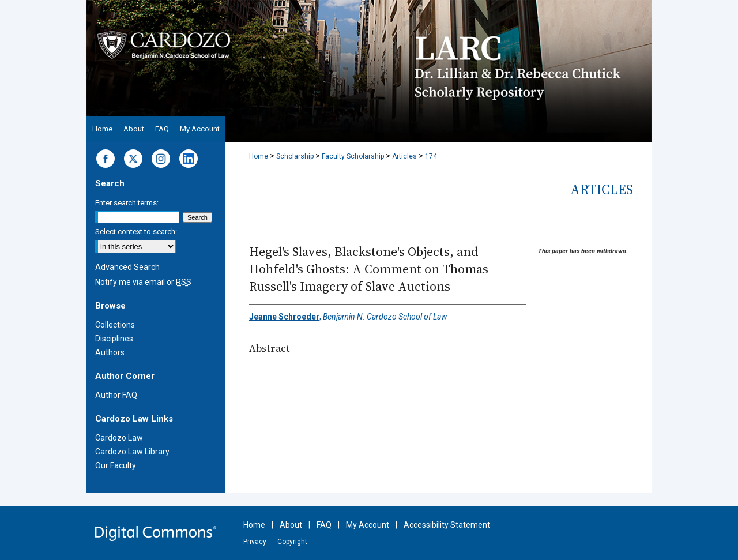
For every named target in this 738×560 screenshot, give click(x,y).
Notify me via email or (143, 282)
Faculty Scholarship (353, 156)
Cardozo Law (119, 438)
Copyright (292, 542)
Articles (404, 156)
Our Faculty (116, 465)
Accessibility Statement (447, 525)
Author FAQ (116, 395)
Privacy (255, 542)
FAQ (324, 525)
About (291, 525)
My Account (368, 525)
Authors (110, 352)
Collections (115, 325)
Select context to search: (136, 232)
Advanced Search (127, 267)
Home (259, 156)
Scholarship (295, 156)
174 (431, 156)
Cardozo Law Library (132, 452)
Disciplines (114, 339)
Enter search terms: (127, 203)
